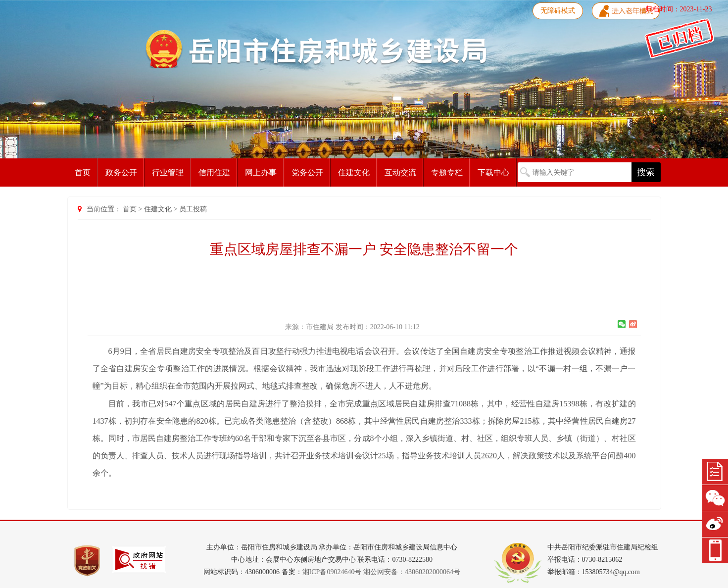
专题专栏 (447, 172)
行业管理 (168, 172)
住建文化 (354, 172)
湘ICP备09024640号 (332, 572)
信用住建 (214, 172)
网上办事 (261, 172)
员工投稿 (193, 209)
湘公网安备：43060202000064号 (412, 572)
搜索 (646, 172)
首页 (83, 172)
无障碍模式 (558, 11)
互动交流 (400, 172)
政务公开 (121, 172)
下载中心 (493, 172)
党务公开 (307, 172)
